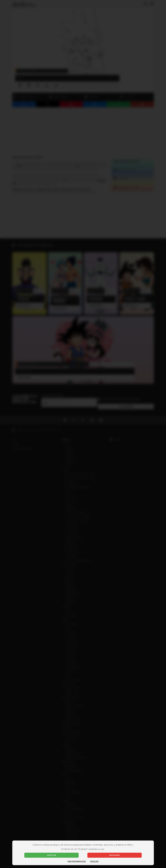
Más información (77, 861)
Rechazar (115, 855)
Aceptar (51, 855)
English (94, 861)
